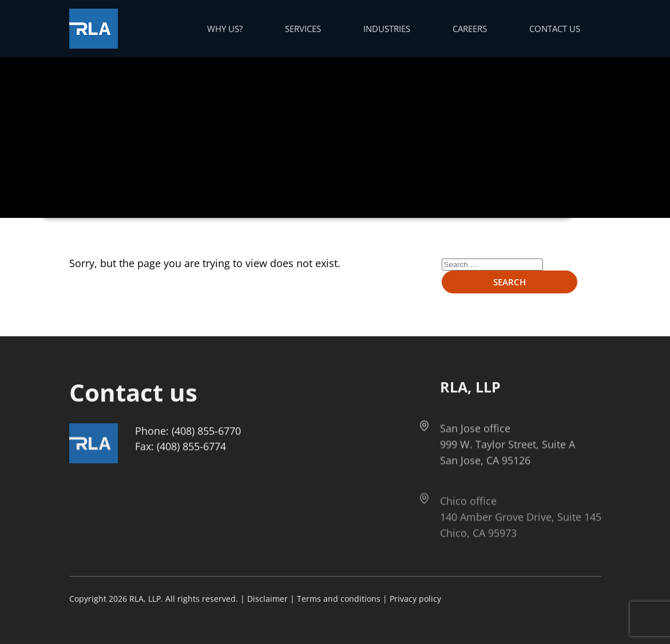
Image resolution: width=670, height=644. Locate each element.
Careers (470, 29)
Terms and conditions (339, 599)
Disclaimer (267, 599)
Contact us (555, 29)
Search (510, 282)
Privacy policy (415, 599)
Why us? (225, 29)
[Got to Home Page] (94, 29)
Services (303, 29)
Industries (387, 29)
